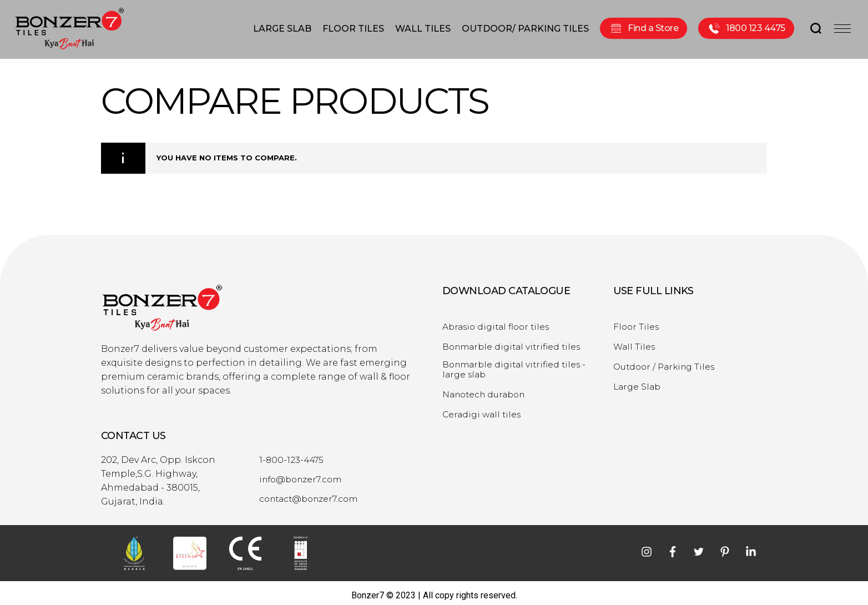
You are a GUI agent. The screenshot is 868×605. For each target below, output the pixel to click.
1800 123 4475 (746, 27)
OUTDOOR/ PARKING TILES (525, 27)
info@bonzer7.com (303, 475)
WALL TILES (423, 27)
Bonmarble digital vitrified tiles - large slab (517, 365)
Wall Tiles (635, 342)
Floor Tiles (637, 322)
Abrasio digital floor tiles (499, 322)
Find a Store (644, 27)
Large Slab (638, 382)
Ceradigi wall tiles (483, 410)
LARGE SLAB (282, 27)
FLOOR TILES (353, 27)
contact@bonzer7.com (312, 494)
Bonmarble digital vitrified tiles (514, 342)
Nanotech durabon (487, 390)
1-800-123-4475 (292, 455)
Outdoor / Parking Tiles (667, 362)
